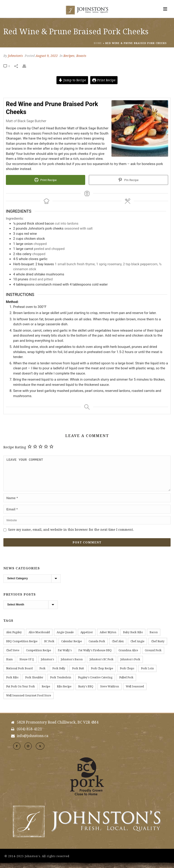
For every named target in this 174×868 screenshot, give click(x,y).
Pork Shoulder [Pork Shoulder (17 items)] (34, 683)
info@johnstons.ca (33, 741)
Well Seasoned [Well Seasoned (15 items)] (135, 692)
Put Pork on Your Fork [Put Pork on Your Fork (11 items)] (21, 692)
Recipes (69, 56)
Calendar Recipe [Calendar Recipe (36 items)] (71, 647)
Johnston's (15, 56)
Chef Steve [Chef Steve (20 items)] (13, 656)
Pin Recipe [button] (128, 180)
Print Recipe (104, 80)
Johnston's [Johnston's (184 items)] (47, 665)
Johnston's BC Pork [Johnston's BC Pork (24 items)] (101, 665)
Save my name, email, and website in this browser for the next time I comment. (71, 535)
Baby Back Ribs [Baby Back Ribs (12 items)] (133, 638)
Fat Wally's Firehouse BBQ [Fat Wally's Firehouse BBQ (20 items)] (95, 656)
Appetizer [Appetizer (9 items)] (87, 638)
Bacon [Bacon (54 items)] (154, 638)
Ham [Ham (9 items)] (9, 665)
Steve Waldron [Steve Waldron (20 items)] (110, 692)
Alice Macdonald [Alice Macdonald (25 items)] (39, 638)
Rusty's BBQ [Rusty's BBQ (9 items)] (86, 692)
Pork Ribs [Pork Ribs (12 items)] (12, 683)
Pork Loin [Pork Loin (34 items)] (147, 674)
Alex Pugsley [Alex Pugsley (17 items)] (14, 638)
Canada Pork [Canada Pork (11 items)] (97, 647)
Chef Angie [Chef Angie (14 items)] (137, 647)
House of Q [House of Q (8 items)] (27, 665)
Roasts (81, 56)
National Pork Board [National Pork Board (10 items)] (19, 674)
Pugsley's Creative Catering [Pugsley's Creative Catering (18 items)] (95, 683)
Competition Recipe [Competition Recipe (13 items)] (39, 656)
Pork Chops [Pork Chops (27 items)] (127, 674)
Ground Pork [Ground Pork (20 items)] (153, 656)
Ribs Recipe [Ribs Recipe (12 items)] (64, 692)
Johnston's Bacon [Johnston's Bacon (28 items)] (72, 665)
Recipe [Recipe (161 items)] (46, 692)
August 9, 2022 (47, 56)
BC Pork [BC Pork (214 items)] (49, 647)
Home (98, 43)
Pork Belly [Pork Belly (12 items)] (59, 674)
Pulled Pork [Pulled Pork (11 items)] (126, 683)
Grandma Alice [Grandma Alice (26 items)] (128, 656)
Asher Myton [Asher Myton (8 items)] (108, 638)
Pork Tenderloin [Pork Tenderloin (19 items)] (61, 683)
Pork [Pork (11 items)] (42, 674)
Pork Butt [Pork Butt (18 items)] (78, 674)
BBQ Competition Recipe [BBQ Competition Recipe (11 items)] (22, 647)
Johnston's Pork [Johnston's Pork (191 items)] (130, 665)
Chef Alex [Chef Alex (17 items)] (118, 647)
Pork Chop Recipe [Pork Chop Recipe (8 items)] (102, 674)
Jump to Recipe (72, 80)
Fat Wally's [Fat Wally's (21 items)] (65, 656)
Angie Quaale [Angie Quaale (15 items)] (65, 638)
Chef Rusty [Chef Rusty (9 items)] (158, 647)
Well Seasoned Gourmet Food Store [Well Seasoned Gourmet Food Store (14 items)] (29, 701)
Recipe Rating (15, 447)
